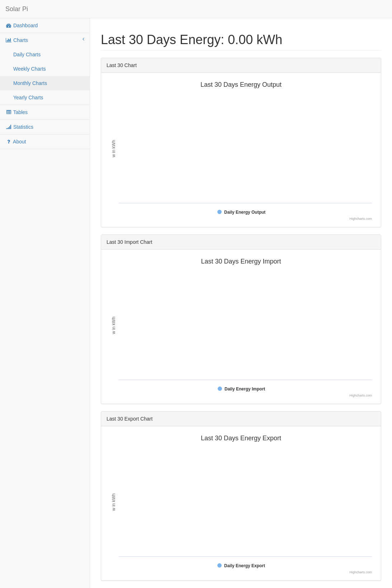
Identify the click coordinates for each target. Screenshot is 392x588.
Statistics (19, 127)
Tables (16, 112)
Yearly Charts (28, 98)
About (16, 142)
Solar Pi (17, 9)
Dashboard (22, 25)
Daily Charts (27, 54)
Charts (45, 40)
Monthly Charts (30, 83)
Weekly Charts (30, 69)
